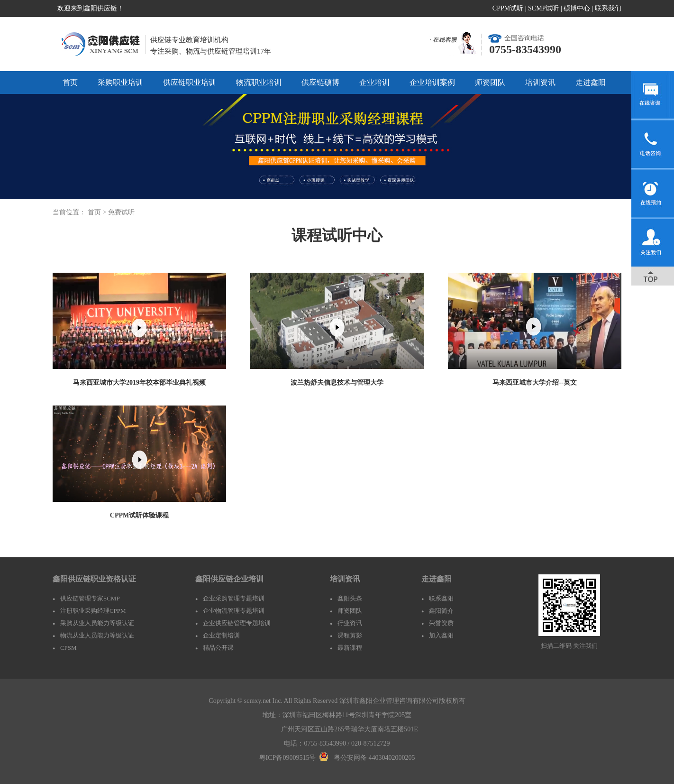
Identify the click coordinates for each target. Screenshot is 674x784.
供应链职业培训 (190, 82)
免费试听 (121, 212)
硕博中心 (577, 8)
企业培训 (374, 82)
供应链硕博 (320, 82)
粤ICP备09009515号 (288, 758)
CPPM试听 (508, 8)
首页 (70, 82)
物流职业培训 (259, 82)
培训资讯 (540, 82)
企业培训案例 (432, 82)
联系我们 (608, 8)
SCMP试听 (543, 8)
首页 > (98, 212)
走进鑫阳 (591, 82)
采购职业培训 (120, 82)
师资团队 (490, 82)
